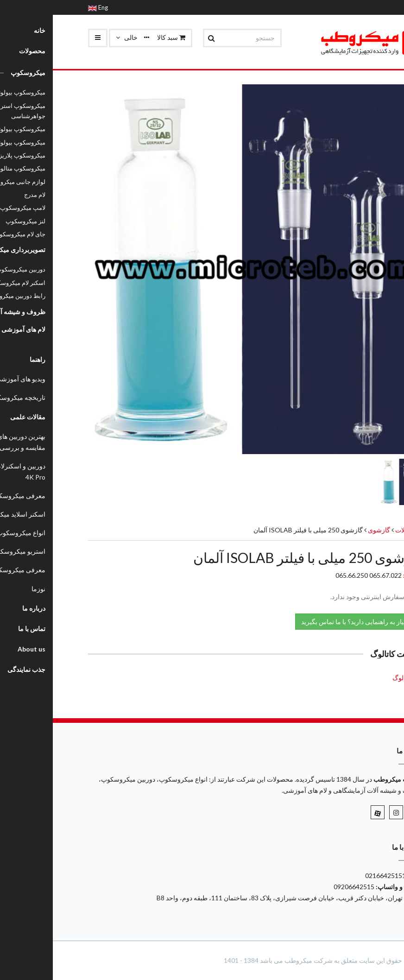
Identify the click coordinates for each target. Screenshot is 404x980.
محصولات (356, 530)
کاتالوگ (350, 678)
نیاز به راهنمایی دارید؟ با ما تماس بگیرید (306, 621)
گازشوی (325, 530)
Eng (45, 7)
